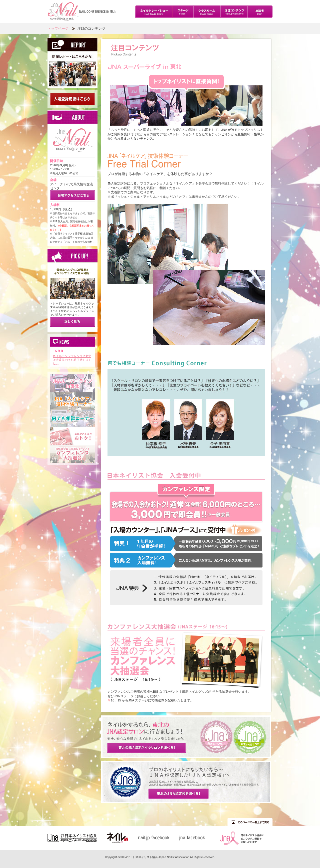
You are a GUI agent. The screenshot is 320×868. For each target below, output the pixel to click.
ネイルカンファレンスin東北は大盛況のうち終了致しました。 (74, 360)
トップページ (58, 28)
